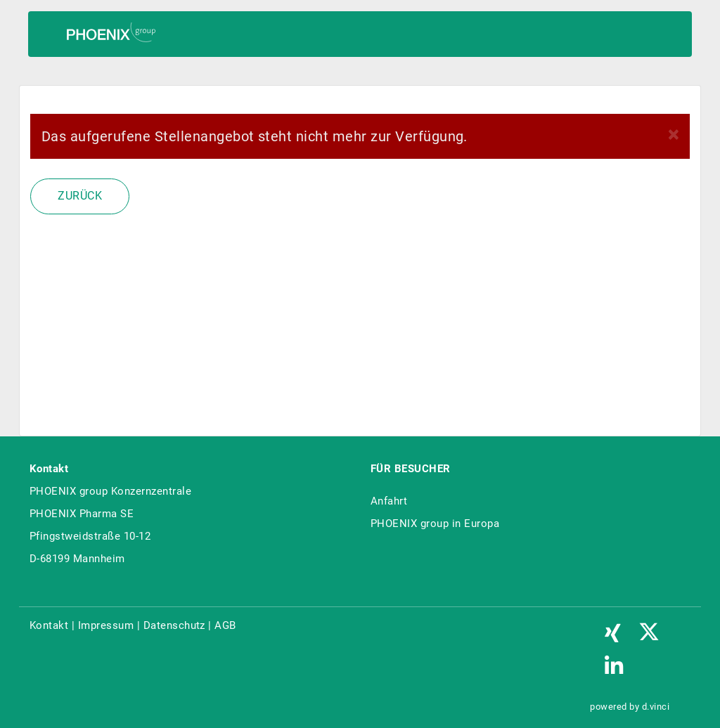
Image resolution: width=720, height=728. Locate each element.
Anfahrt (389, 501)
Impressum (106, 625)
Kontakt (49, 625)
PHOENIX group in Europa (435, 524)
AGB (225, 625)
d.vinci (656, 707)
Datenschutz (174, 625)
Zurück (80, 196)
